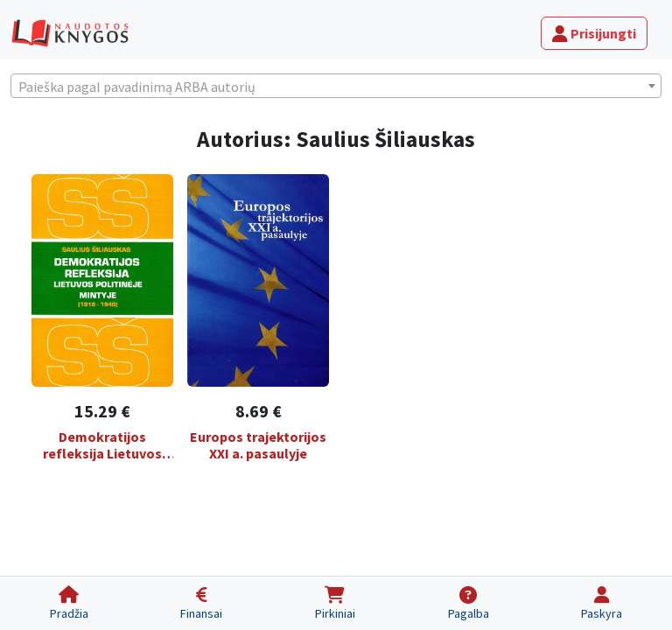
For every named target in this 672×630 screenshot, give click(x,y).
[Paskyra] (602, 603)
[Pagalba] (469, 603)
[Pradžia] (69, 603)
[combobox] (336, 86)
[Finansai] (202, 603)
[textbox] (336, 87)
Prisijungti (594, 33)
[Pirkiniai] (335, 603)
